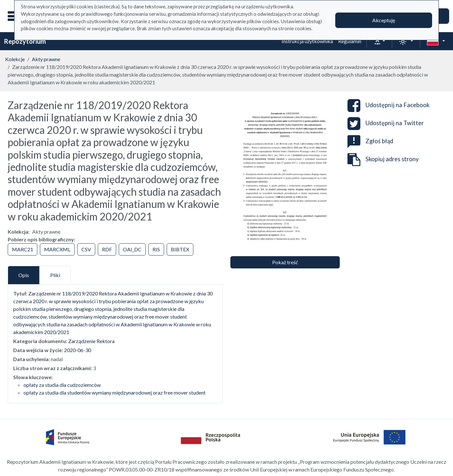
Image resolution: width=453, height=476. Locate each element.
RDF (107, 249)
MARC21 (23, 249)
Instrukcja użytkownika (307, 41)
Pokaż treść (285, 262)
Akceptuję (384, 20)
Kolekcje (15, 59)
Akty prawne (46, 59)
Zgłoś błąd (370, 141)
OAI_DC (132, 249)
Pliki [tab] (55, 275)
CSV (86, 249)
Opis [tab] (24, 275)
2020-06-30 (78, 350)
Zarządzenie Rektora (91, 341)
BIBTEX (180, 249)
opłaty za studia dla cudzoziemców (62, 385)
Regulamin (350, 41)
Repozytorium (25, 41)
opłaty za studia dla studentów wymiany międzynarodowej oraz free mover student (115, 392)
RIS (156, 249)
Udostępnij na (388, 106)
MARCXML (57, 249)
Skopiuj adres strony (383, 160)
